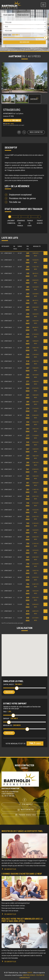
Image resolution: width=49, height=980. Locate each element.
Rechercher (24, 42)
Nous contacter (36, 132)
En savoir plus (10, 869)
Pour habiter (9, 15)
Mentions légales (29, 975)
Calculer (9, 692)
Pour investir (23, 15)
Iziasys (30, 973)
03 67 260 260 (9, 796)
